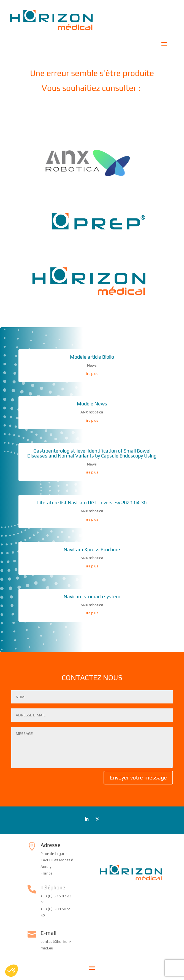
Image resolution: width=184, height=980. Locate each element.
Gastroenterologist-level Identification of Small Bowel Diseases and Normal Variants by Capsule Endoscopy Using (92, 453)
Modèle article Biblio (92, 357)
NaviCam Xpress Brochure (92, 549)
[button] (12, 971)
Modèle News (92, 404)
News (92, 365)
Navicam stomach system (92, 596)
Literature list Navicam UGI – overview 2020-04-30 (92, 503)
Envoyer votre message (138, 777)
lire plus (92, 373)
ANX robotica (92, 412)
